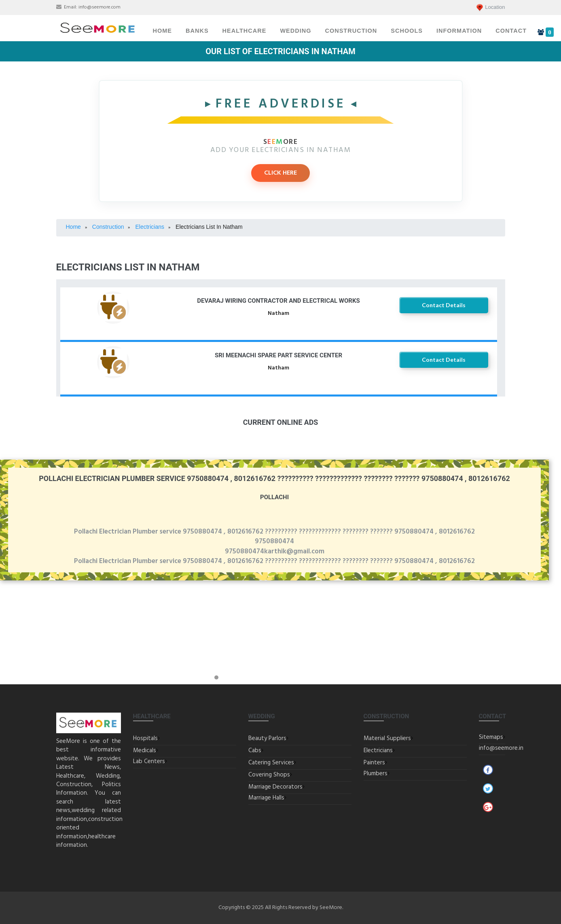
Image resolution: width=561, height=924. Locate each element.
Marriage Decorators (275, 787)
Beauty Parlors (267, 738)
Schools (407, 31)
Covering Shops (269, 775)
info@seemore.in (501, 748)
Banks (197, 31)
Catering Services (271, 763)
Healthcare (245, 31)
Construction (351, 31)
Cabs (255, 751)
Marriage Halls (266, 798)
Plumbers (376, 774)
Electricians (378, 751)
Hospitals (145, 738)
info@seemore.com (99, 7)
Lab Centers (149, 762)
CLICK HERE (280, 173)
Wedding (295, 31)
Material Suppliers (387, 738)
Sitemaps (491, 737)
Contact (511, 31)
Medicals (145, 751)
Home (163, 31)
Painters (374, 763)
